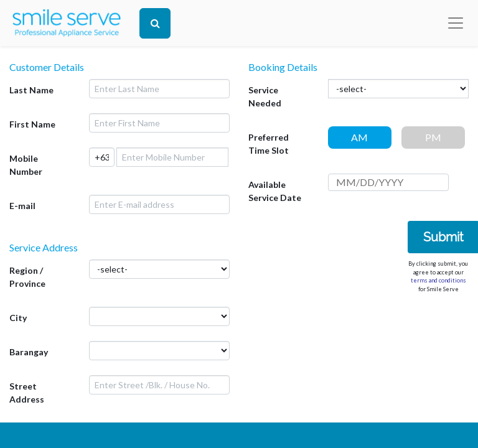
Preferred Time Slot (269, 144)
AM (359, 137)
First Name (32, 124)
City (18, 318)
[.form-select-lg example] (159, 316)
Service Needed (265, 96)
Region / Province (27, 277)
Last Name (31, 90)
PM (433, 137)
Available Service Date (275, 191)
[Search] (155, 23)
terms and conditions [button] (438, 280)
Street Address (27, 393)
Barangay (29, 352)
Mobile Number (26, 165)
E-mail (22, 206)
